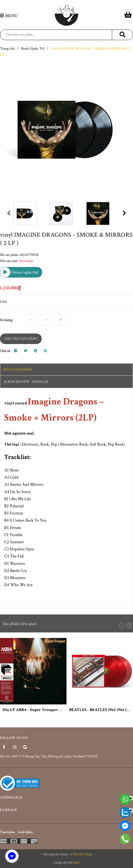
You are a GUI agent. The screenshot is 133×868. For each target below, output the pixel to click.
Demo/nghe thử (19, 272)
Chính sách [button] (66, 798)
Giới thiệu (25, 832)
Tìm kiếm (7, 832)
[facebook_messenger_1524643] (12, 856)
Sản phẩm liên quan (20, 624)
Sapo (76, 863)
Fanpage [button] (66, 810)
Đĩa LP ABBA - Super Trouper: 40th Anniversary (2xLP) (54, 710)
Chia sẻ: (5, 351)
